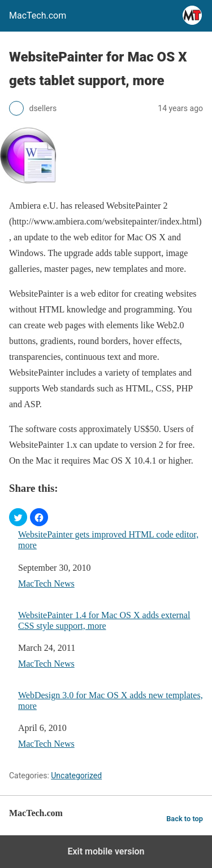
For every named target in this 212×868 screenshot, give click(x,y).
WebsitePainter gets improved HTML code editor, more (108, 540)
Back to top (185, 819)
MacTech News (46, 583)
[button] (18, 517)
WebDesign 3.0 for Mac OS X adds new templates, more (111, 700)
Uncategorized (76, 776)
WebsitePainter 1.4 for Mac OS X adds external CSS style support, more (104, 620)
